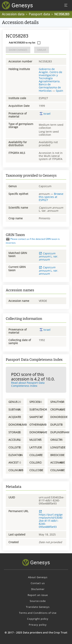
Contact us (38, 583)
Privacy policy (38, 625)
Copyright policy (38, 619)
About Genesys (38, 577)
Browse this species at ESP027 (51, 197)
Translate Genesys (38, 607)
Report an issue (38, 595)
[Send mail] (8, 239)
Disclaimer (38, 589)
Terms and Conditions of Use (38, 613)
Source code (38, 601)
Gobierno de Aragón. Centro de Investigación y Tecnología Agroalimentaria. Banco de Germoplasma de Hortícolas (50, 80)
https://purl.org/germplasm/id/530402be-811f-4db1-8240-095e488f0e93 (51, 519)
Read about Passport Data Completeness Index (28, 384)
